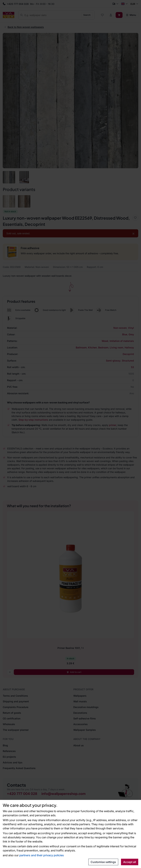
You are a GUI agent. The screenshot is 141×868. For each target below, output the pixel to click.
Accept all (130, 862)
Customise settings (103, 862)
